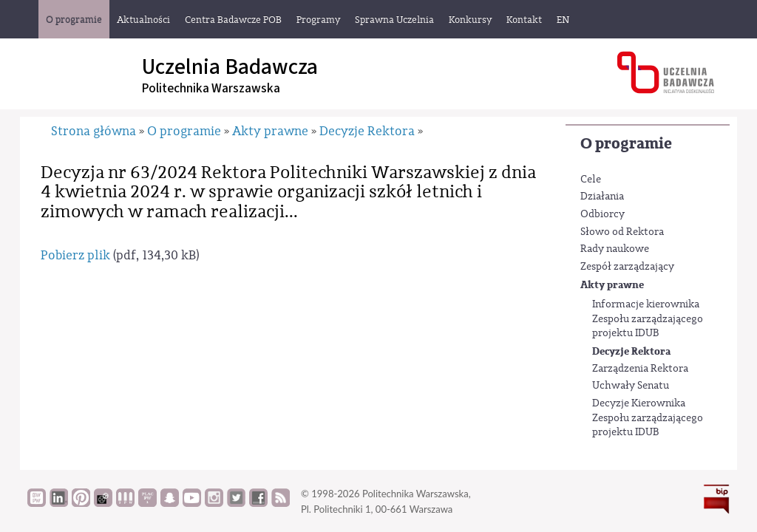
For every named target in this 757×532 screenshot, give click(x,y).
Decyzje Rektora (631, 351)
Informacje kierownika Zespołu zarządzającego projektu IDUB (648, 319)
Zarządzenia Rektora (640, 369)
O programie (626, 144)
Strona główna (94, 131)
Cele (591, 180)
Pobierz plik (75, 255)
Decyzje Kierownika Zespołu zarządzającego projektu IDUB (648, 418)
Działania (602, 197)
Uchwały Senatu (631, 386)
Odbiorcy (602, 214)
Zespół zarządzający (627, 267)
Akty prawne (612, 285)
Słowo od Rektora (622, 232)
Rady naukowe (615, 249)
